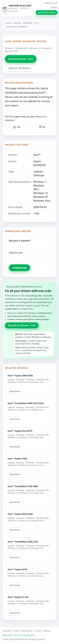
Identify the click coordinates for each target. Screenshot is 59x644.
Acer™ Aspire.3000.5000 (20, 375)
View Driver (15, 391)
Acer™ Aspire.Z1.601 (18, 597)
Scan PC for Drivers (47, 12)
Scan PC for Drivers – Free (22, 325)
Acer (36, 23)
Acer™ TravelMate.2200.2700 (23, 542)
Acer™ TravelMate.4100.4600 (23, 486)
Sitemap (47, 631)
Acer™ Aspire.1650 (17, 459)
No (42, 127)
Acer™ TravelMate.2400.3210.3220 (26, 403)
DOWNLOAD (20, 268)
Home (9, 23)
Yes (17, 127)
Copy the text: (16, 253)
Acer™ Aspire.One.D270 (20, 431)
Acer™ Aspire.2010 (17, 569)
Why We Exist (51, 3)
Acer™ (37, 155)
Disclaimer (7, 631)
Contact (54, 7)
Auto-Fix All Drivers (19, 68)
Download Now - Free (21, 59)
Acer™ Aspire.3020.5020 (20, 514)
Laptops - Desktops (23, 23)
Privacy (17, 631)
